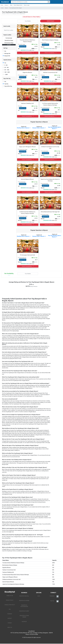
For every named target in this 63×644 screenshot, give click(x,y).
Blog (11, 5)
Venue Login (27, 5)
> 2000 (6, 75)
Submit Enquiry (50, 21)
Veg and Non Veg (8, 86)
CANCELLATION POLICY (10, 605)
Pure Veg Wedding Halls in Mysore (55, 128)
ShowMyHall (5, 2)
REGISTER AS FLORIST (24, 611)
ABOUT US (10, 627)
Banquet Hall (7, 56)
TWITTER (54, 601)
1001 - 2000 (7, 72)
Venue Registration (18, 5)
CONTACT (10, 618)
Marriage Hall (7, 53)
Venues (6, 5)
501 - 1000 (6, 70)
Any (5, 51)
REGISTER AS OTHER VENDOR (24, 616)
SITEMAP (10, 623)
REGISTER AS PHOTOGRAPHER (24, 606)
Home (2, 5)
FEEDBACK (10, 614)
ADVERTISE (24, 622)
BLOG (39, 596)
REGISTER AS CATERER (24, 601)
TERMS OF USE (10, 596)
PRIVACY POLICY (10, 600)
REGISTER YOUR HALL (24, 596)
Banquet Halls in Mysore (39, 128)
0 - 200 (6, 65)
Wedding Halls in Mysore (24, 128)
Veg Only (6, 84)
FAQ (10, 609)
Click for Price (23, 46)
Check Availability (28, 116)
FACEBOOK (54, 596)
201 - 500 (6, 67)
